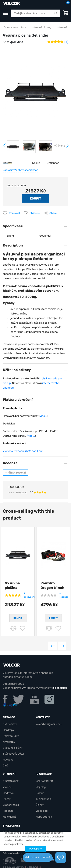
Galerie (40, 793)
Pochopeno (36, 849)
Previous (53, 646)
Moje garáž (9, 817)
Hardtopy (9, 730)
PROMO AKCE (11, 781)
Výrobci (7, 787)
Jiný (5, 766)
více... (43, 416)
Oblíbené (35, 213)
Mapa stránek (44, 817)
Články (40, 805)
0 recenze (64, 595)
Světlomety (10, 724)
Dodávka (8, 793)
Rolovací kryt (11, 736)
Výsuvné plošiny (41, 27)
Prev (5, 147)
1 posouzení (29, 595)
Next (67, 147)
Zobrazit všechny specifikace (21, 170)
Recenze (8, 811)
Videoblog (42, 811)
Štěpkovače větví (13, 754)
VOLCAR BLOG (44, 781)
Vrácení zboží (11, 805)
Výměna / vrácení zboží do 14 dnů (23, 451)
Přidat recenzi (16, 473)
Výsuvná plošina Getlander (13, 588)
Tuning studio (44, 799)
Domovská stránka (15, 27)
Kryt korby (9, 742)
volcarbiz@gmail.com (48, 724)
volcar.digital (59, 688)
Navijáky (8, 760)
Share (53, 213)
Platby (7, 799)
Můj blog (41, 787)
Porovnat (14, 213)
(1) (66, 42)
